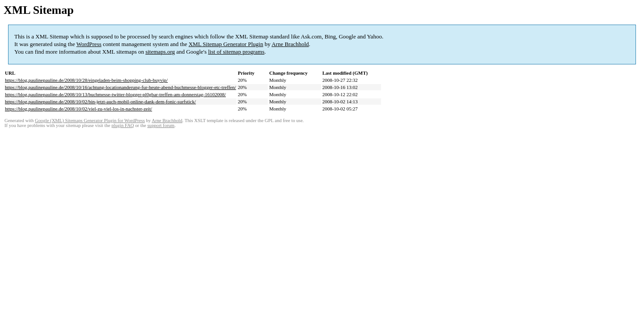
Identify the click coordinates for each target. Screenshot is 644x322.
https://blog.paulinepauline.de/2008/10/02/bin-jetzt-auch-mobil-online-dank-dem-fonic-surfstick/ (100, 102)
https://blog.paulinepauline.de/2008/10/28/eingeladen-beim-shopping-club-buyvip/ (86, 80)
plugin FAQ (123, 125)
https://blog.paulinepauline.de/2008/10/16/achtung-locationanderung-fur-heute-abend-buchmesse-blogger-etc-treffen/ (121, 87)
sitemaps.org (160, 52)
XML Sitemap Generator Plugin (226, 44)
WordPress (89, 44)
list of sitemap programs (236, 52)
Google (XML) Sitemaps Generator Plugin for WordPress (90, 121)
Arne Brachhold (290, 44)
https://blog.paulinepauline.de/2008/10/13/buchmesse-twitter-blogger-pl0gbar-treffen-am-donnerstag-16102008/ (115, 94)
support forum (161, 125)
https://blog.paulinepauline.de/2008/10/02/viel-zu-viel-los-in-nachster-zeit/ (78, 109)
